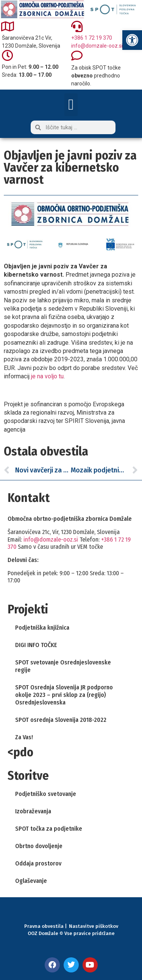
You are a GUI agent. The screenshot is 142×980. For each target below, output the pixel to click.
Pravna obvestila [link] (44, 926)
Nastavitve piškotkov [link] (94, 926)
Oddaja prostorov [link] (38, 863)
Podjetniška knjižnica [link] (42, 628)
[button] (71, 105)
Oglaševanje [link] (31, 881)
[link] (132, 40)
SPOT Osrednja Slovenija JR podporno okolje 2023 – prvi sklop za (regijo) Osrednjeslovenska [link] (64, 695)
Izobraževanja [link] (33, 811)
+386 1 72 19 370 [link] (92, 38)
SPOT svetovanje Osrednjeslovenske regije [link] (63, 666)
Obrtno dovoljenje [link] (39, 846)
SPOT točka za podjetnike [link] (49, 829)
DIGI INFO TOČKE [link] (36, 645)
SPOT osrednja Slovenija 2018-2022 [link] (61, 720)
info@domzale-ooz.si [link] (97, 46)
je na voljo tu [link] (47, 376)
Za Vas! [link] (24, 737)
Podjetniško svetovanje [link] (46, 794)
